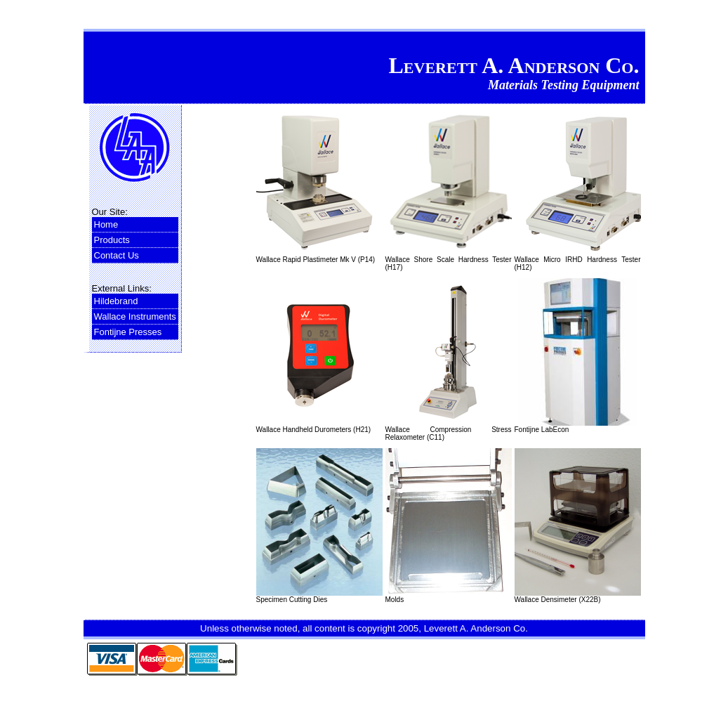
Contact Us (117, 255)
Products (112, 240)
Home (106, 224)
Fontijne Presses (128, 332)
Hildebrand (116, 301)
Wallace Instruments (135, 316)
